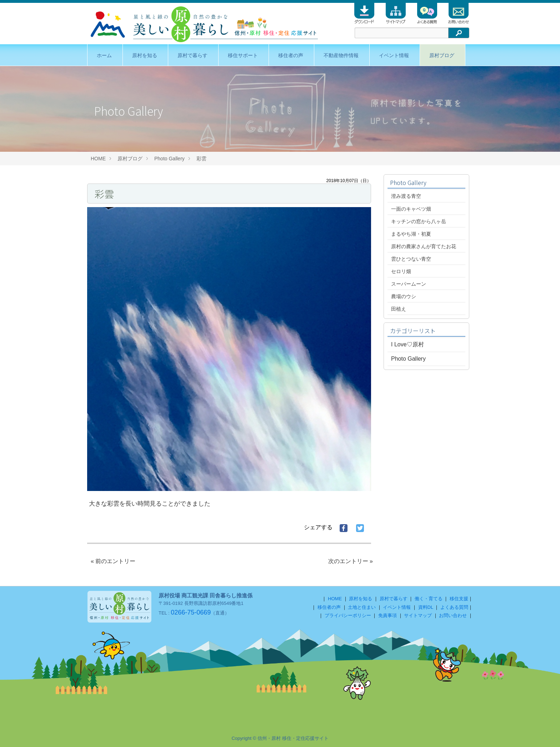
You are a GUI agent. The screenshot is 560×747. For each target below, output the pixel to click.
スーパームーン (409, 284)
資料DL (426, 607)
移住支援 (459, 599)
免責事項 (387, 615)
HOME (98, 159)
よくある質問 (454, 607)
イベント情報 (394, 55)
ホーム (104, 55)
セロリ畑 (401, 271)
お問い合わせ (453, 615)
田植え (399, 309)
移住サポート (243, 55)
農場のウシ (404, 296)
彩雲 (201, 159)
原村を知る (145, 55)
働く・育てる (429, 599)
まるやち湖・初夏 (411, 234)
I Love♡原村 (407, 344)
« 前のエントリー (113, 561)
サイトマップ (418, 615)
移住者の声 (291, 55)
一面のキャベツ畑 (411, 209)
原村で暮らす (192, 55)
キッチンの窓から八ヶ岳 (419, 221)
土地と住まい (362, 607)
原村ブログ (442, 55)
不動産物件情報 (341, 55)
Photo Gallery (169, 159)
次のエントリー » (351, 561)
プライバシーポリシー (348, 615)
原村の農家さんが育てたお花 (424, 246)
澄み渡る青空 (406, 196)
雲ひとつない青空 (411, 259)
